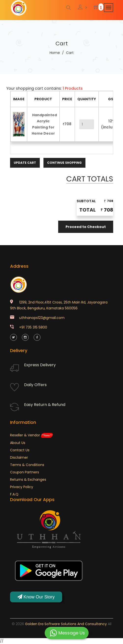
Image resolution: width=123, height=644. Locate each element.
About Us (18, 443)
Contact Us (20, 450)
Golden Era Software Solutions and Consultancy (66, 624)
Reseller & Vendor (31, 435)
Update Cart (25, 163)
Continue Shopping (64, 163)
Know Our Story (36, 597)
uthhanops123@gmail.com (42, 318)
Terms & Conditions (27, 465)
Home (55, 53)
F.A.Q (14, 494)
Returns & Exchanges (28, 480)
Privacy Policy (22, 487)
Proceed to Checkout (86, 227)
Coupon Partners (25, 472)
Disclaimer (19, 457)
